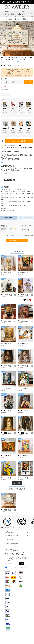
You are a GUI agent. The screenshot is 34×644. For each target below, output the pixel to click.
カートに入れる (19, 141)
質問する (26, 230)
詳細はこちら (5, 174)
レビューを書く (26, 225)
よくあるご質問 (26, 218)
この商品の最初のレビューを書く (17, 241)
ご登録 (22, 563)
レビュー (8, 218)
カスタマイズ (29, 82)
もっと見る (17, 483)
